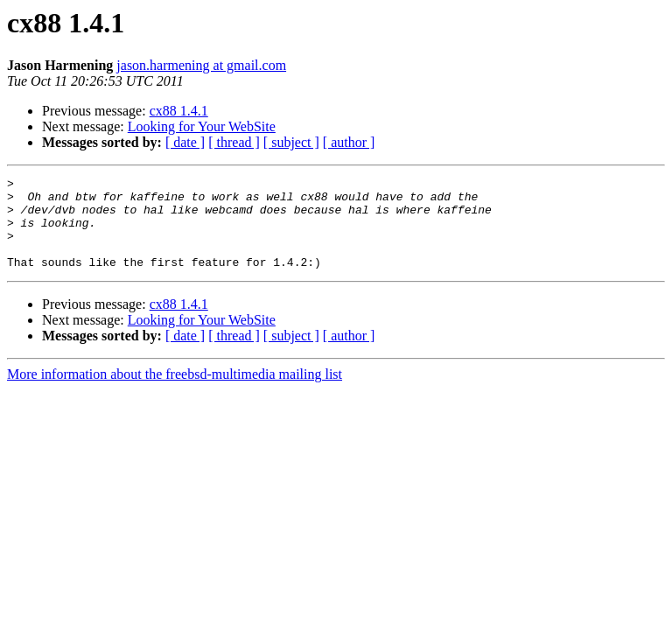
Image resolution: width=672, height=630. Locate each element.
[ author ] (349, 142)
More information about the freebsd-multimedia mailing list (175, 392)
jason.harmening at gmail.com (201, 65)
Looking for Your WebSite (202, 126)
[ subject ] (291, 142)
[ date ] (185, 142)
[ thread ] (234, 142)
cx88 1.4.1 (179, 111)
